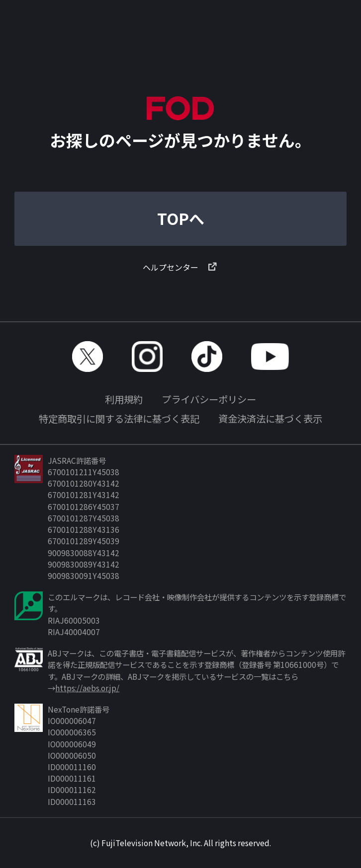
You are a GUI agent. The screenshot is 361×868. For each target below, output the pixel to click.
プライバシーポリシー (209, 399)
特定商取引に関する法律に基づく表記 (119, 419)
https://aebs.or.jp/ (87, 688)
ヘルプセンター (180, 267)
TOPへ (181, 218)
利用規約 (124, 399)
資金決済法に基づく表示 (270, 419)
